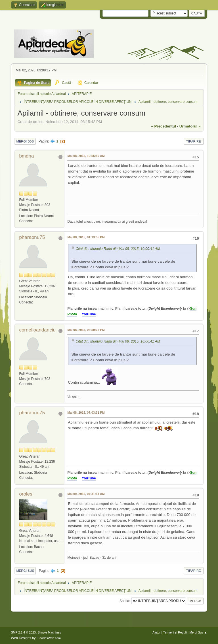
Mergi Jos (25, 141)
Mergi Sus (25, 571)
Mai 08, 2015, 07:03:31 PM (86, 413)
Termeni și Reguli (175, 632)
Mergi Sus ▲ (198, 632)
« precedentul (164, 126)
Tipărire (194, 141)
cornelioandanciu (37, 330)
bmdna (26, 156)
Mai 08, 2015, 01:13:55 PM (86, 237)
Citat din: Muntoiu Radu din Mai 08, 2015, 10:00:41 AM (118, 249)
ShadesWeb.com (49, 638)
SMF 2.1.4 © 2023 (23, 632)
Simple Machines (49, 632)
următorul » (190, 126)
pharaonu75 (32, 237)
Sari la (124, 601)
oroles (26, 494)
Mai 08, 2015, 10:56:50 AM (86, 156)
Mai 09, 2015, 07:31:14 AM (86, 494)
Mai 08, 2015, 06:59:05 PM (86, 330)
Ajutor (156, 632)
